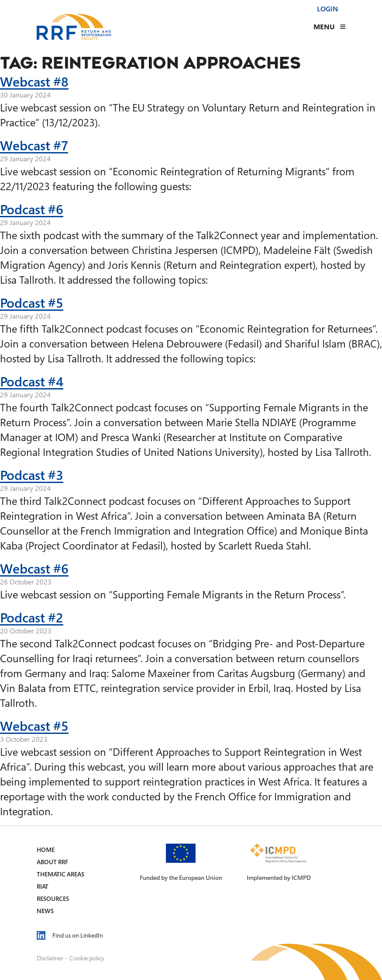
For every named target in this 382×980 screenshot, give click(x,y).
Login (327, 9)
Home (46, 850)
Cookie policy (87, 958)
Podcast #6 (32, 209)
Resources (53, 898)
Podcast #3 (32, 475)
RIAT (43, 886)
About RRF (52, 862)
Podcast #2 (32, 617)
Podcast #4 (32, 381)
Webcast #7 (34, 145)
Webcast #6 (34, 568)
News (45, 911)
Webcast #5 (34, 726)
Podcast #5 (32, 302)
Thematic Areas (60, 874)
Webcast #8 (34, 81)
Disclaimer (50, 958)
